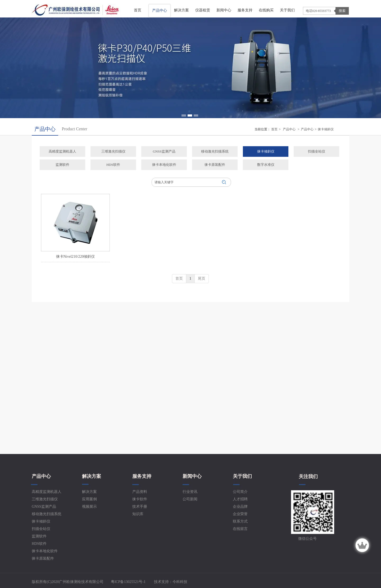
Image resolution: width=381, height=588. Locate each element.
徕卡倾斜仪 (326, 129)
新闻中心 (192, 476)
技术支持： (171, 582)
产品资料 (140, 492)
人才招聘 (240, 499)
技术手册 (140, 507)
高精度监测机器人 (47, 492)
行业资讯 (190, 492)
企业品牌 (240, 507)
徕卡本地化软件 (45, 551)
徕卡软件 (140, 499)
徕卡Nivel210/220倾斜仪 (76, 257)
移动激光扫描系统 (47, 514)
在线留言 (240, 529)
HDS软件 (39, 544)
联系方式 (240, 521)
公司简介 (240, 492)
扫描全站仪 (41, 529)
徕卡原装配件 (43, 558)
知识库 (138, 514)
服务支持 (142, 476)
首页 (274, 129)
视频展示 (89, 507)
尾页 (202, 279)
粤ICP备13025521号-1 (128, 582)
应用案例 (89, 499)
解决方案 (92, 476)
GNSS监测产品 (44, 507)
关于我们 (242, 476)
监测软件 (39, 536)
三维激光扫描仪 (45, 499)
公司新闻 (190, 499)
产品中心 (289, 129)
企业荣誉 (240, 514)
